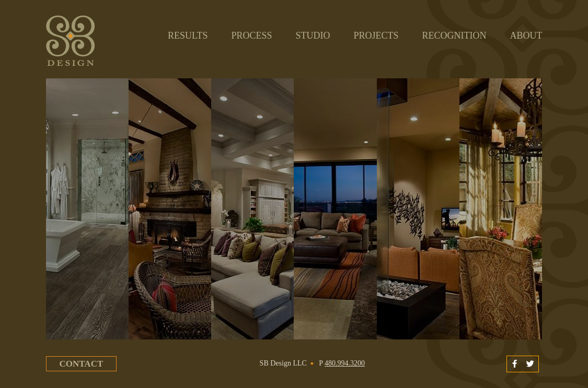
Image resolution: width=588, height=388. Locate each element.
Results (188, 38)
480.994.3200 (345, 363)
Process (251, 36)
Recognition (454, 36)
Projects (376, 36)
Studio (313, 36)
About (526, 36)
